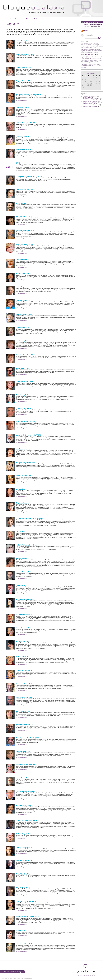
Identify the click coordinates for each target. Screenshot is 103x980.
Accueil (8, 19)
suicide (100, 60)
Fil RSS (85, 31)
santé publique (94, 57)
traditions (90, 63)
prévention (99, 46)
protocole (90, 49)
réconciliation (99, 51)
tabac (82, 61)
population (96, 43)
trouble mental (92, 64)
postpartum (84, 44)
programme (93, 48)
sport (91, 60)
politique (90, 43)
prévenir (93, 46)
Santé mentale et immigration (90, 106)
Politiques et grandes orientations (91, 99)
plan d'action (84, 43)
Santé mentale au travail (89, 104)
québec (93, 51)
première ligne (97, 44)
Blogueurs (18, 19)
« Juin (83, 87)
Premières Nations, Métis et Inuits (91, 100)
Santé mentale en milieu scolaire (91, 105)
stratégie (95, 60)
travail (100, 63)
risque (97, 52)
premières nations (86, 46)
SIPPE (83, 59)
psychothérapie (85, 51)
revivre (93, 52)
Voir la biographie (22, 100)
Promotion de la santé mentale (90, 101)
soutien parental (85, 60)
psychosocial (97, 49)
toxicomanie (84, 63)
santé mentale (89, 54)
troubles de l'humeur (91, 66)
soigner (87, 59)
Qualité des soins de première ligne (92, 102)
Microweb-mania (28, 978)
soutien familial (97, 59)
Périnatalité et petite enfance (90, 96)
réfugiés (83, 52)
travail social (84, 64)
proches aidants (85, 48)
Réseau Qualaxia (32, 19)
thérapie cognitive (94, 61)
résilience (88, 52)
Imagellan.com (20, 978)
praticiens (90, 44)
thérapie (86, 61)
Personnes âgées (87, 97)
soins (91, 59)
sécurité (100, 57)
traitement (96, 63)
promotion (84, 49)
